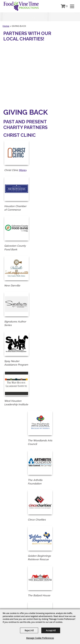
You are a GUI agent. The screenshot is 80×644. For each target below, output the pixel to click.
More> (23, 170)
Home (6, 26)
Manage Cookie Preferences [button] (40, 638)
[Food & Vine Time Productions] (21, 6)
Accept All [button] (51, 630)
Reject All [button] (29, 630)
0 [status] (67, 6)
